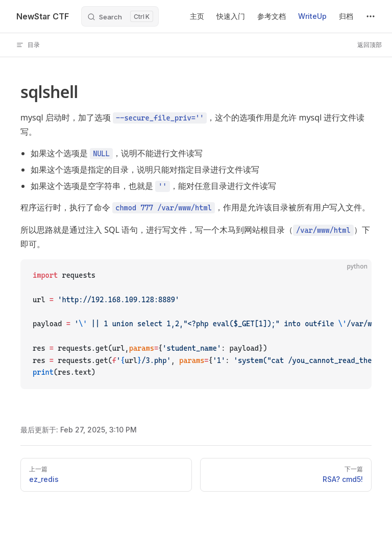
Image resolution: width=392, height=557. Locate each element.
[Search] (120, 16)
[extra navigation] (371, 16)
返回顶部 (370, 45)
